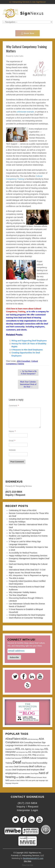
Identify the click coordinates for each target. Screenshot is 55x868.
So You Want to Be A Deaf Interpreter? (28, 372)
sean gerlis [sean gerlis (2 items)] (32, 780)
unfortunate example (25, 112)
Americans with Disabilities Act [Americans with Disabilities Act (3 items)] (27, 745)
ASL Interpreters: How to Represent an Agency (29, 575)
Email (12, 441)
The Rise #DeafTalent (18, 595)
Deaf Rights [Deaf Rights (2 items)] (35, 774)
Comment (14, 406)
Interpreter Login (27, 810)
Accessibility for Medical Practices (23, 553)
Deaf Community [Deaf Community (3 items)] (21, 767)
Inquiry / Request (15, 495)
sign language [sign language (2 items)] (40, 780)
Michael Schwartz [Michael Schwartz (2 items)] (37, 777)
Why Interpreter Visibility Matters (22, 592)
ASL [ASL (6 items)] (18, 749)
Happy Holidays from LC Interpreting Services (28, 556)
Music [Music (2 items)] (45, 777)
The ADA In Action (16, 578)
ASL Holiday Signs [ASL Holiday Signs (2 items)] (38, 749)
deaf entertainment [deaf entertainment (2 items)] (24, 774)
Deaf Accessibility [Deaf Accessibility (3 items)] (40, 763)
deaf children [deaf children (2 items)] (10, 767)
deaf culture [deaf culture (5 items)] (35, 766)
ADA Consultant (24, 361)
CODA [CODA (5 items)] (26, 758)
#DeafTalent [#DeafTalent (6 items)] (13, 739)
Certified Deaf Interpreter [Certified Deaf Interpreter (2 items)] (13, 758)
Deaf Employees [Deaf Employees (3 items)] (19, 770)
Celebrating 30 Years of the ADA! (23, 510)
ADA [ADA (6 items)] (24, 739)
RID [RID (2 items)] (27, 780)
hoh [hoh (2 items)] (17, 777)
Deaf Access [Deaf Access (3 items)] (27, 763)
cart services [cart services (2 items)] (41, 755)
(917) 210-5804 (14, 492)
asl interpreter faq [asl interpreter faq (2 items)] (22, 752)
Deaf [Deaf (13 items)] (17, 762)
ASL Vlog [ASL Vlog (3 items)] (32, 755)
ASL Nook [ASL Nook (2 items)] (19, 755)
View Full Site (28, 865)
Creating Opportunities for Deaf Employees (27, 615)
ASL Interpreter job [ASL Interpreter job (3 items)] (36, 752)
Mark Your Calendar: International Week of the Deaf (28, 384)
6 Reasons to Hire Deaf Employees (27, 350)
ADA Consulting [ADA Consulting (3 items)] (26, 742)
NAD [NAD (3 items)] (7, 780)
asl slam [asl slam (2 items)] (25, 755)
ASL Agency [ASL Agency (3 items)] (26, 749)
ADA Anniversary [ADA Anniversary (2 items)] (33, 739)
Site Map (27, 861)
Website (12, 450)
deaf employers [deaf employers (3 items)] (33, 770)
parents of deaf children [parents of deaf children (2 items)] (17, 780)
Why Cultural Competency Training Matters (27, 530)
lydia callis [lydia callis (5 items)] (25, 777)
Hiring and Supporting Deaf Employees (29, 341)
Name (12, 431)
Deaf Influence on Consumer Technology (26, 618)
